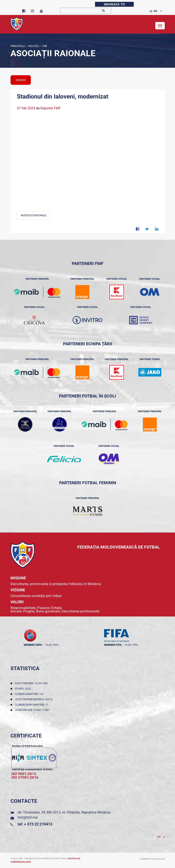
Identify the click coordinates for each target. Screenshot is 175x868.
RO (153, 11)
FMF (44, 46)
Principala (18, 46)
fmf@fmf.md (28, 817)
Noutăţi (33, 46)
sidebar (21, 80)
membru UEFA (33, 645)
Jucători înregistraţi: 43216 (34, 699)
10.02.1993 (52, 645)
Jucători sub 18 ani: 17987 (33, 710)
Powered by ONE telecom (152, 859)
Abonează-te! (114, 4)
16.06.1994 (131, 645)
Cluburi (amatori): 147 (30, 694)
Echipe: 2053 (24, 689)
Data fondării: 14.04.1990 (32, 683)
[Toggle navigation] (160, 26)
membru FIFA (113, 645)
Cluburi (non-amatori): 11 (32, 705)
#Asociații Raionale (34, 215)
